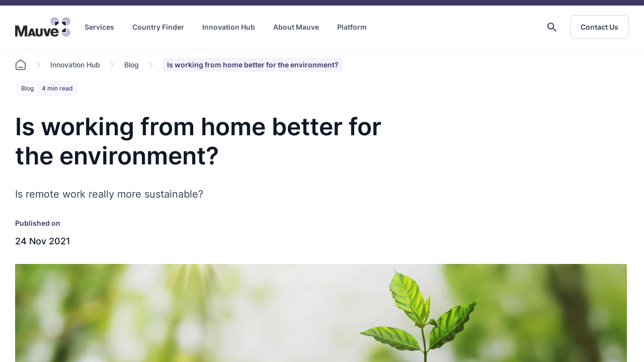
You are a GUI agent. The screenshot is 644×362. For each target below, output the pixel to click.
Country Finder (158, 27)
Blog (132, 65)
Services (99, 27)
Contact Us (599, 27)
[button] (552, 27)
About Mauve (296, 27)
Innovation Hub (229, 27)
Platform (352, 27)
